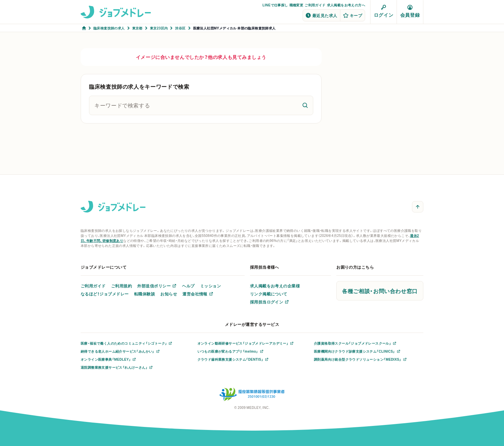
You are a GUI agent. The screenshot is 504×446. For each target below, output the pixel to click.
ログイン (384, 11)
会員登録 (410, 11)
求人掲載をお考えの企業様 (275, 286)
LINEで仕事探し (275, 5)
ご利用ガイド (315, 5)
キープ (353, 15)
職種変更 (297, 5)
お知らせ (169, 294)
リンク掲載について (269, 294)
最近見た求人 (321, 15)
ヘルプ (188, 286)
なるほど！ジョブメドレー (105, 294)
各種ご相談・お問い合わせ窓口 (380, 291)
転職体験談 (145, 294)
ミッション (211, 286)
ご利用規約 (121, 286)
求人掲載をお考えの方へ (346, 5)
